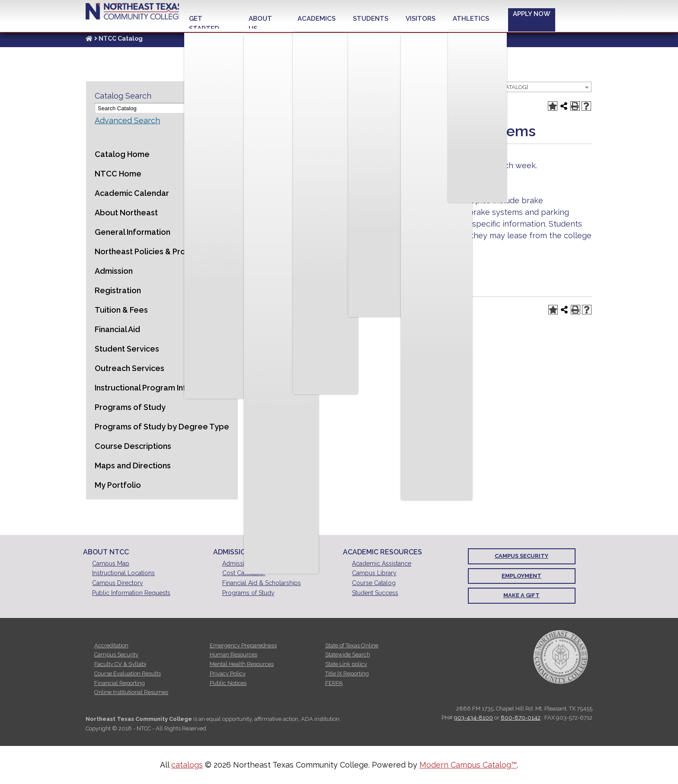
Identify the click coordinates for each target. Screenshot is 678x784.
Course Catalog (374, 583)
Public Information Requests (131, 593)
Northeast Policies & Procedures (156, 251)
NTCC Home (118, 174)
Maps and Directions (133, 466)
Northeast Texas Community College (131, 13)
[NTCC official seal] (560, 657)
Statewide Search (348, 654)
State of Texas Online (352, 645)
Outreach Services (130, 368)
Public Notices (228, 683)
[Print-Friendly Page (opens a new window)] (575, 106)
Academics (317, 19)
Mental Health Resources (242, 664)
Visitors (421, 19)
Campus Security (521, 556)
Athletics (471, 19)
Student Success (375, 593)
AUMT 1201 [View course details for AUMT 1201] (327, 177)
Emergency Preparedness (243, 645)
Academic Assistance (382, 563)
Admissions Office (247, 563)
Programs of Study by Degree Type (162, 427)
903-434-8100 (473, 718)
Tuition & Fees (121, 310)
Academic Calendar (132, 193)
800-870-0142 (521, 718)
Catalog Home (122, 154)
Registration (118, 290)
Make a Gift (521, 595)
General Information (133, 232)
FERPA (334, 683)
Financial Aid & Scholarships (262, 583)
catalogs (187, 765)
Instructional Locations (123, 573)
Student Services (127, 349)
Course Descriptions (133, 446)
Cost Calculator (244, 573)
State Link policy (346, 664)
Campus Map (111, 563)
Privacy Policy (228, 674)
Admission (114, 271)
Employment (521, 576)
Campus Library (374, 573)
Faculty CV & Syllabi (120, 664)
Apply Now (532, 14)
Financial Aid (117, 329)
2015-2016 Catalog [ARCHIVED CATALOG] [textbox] (475, 87)
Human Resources (233, 654)
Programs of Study (130, 407)
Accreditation (111, 645)
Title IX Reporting (347, 674)
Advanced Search (127, 120)
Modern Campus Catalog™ (468, 765)
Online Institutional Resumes (131, 692)
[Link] (89, 38)
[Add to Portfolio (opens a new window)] (553, 106)
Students (371, 19)
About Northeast (126, 213)
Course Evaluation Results (128, 674)
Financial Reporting (120, 683)
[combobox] (505, 87)
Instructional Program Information (158, 388)
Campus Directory (118, 583)
